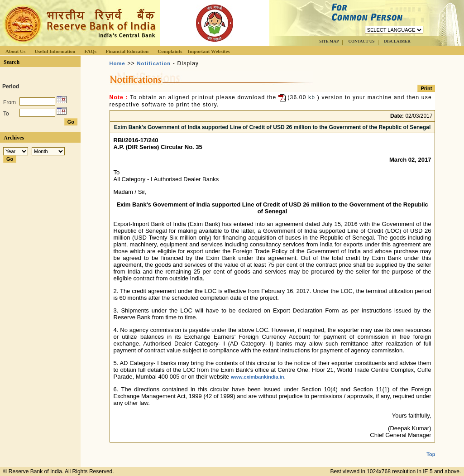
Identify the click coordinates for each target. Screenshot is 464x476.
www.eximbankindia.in (258, 377)
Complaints (170, 51)
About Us (15, 51)
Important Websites (209, 51)
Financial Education (127, 51)
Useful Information (55, 51)
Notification (154, 63)
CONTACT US (361, 41)
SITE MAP (329, 41)
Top (431, 447)
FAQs (90, 51)
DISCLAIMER (397, 41)
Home (117, 63)
